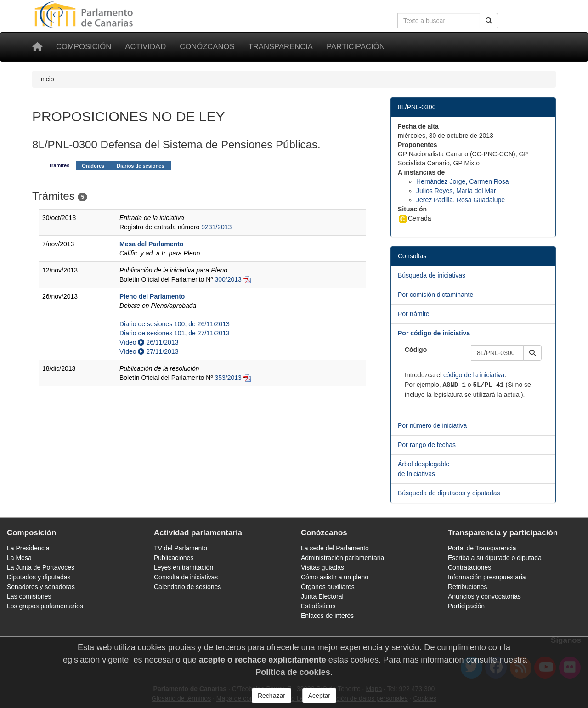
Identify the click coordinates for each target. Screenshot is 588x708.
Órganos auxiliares (328, 587)
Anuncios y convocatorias (484, 596)
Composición (84, 47)
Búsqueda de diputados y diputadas (449, 493)
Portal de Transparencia (482, 548)
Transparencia (281, 47)
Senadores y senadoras (41, 587)
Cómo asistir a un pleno (335, 577)
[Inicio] (37, 47)
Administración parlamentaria (342, 558)
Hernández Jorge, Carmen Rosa (463, 181)
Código (416, 350)
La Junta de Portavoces (41, 567)
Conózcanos (207, 47)
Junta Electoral (322, 596)
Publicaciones (174, 558)
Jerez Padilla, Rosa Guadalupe (461, 200)
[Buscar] (489, 21)
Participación (356, 47)
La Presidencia (28, 548)
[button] (532, 353)
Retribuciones (468, 587)
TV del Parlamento (181, 548)
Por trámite (413, 314)
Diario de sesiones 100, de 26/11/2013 (175, 324)
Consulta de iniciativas (186, 577)
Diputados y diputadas (39, 577)
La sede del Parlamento (335, 548)
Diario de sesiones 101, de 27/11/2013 (175, 333)
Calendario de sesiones (187, 587)
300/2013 (228, 279)
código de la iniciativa (474, 375)
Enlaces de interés (327, 616)
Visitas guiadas (322, 567)
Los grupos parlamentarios (45, 606)
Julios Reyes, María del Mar (456, 191)
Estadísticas (318, 606)
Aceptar (319, 696)
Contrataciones (469, 567)
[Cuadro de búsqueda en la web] (439, 21)
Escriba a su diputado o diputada (495, 558)
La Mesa (19, 558)
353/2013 (228, 378)
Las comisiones (29, 596)
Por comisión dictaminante (435, 295)
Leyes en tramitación (184, 567)
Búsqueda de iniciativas (432, 275)
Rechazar (271, 696)
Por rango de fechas (427, 445)
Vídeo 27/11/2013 (149, 351)
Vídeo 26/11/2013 (149, 342)
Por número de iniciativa (432, 425)
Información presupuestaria (487, 577)
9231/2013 (216, 227)
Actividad (145, 47)
